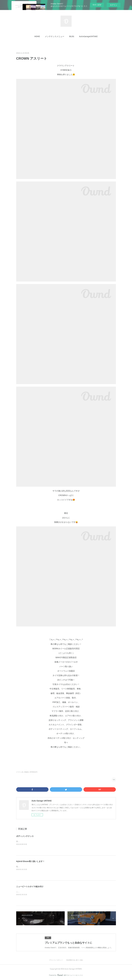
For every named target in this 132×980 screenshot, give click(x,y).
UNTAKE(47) (34, 772)
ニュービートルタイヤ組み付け (30, 886)
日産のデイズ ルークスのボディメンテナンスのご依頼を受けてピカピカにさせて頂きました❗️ (52, 841)
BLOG (72, 36)
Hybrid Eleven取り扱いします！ (30, 861)
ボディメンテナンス (25, 836)
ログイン (114, 5)
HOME (37, 36)
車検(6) (26, 772)
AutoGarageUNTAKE (88, 36)
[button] (37, 36)
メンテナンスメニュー (55, 36)
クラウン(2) (20, 772)
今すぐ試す (97, 5)
